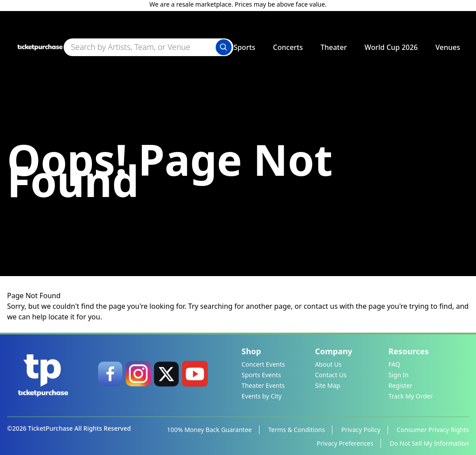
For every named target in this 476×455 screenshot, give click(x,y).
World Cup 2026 (391, 47)
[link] (110, 374)
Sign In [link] (399, 375)
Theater (333, 47)
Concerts (288, 47)
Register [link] (400, 385)
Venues (448, 47)
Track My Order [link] (411, 396)
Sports (244, 47)
